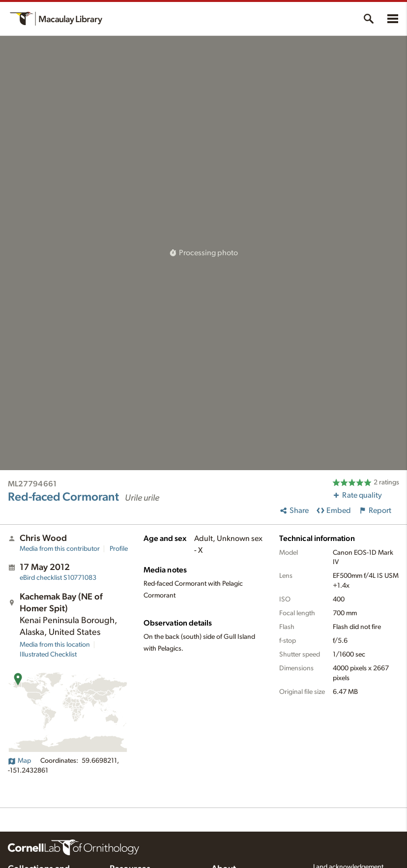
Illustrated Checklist (48, 655)
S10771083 (58, 578)
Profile (119, 549)
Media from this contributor (60, 549)
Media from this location (55, 645)
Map (19, 761)
